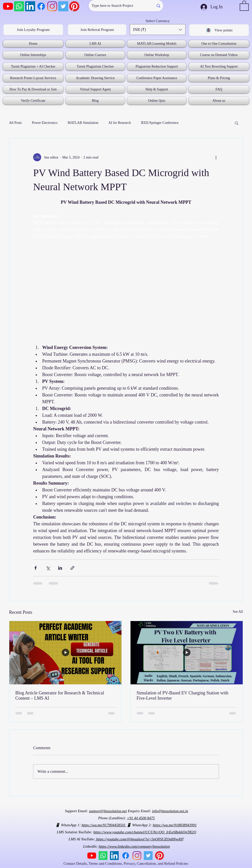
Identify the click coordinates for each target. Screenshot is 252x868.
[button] (244, 5)
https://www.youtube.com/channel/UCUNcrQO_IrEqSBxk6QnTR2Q (145, 832)
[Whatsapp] (19, 6)
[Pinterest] (74, 6)
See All (238, 612)
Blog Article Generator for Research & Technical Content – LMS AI (60, 696)
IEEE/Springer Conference (160, 123)
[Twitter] (63, 6)
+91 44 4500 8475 (141, 818)
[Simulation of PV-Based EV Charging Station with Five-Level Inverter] (187, 653)
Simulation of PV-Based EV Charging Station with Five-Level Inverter (182, 696)
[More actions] (216, 157)
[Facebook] (41, 6)
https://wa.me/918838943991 (175, 825)
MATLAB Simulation (83, 123)
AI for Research (120, 123)
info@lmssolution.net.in (170, 811)
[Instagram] (52, 6)
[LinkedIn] (30, 6)
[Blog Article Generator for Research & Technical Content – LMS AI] (65, 653)
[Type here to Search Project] (117, 6)
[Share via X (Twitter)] (48, 568)
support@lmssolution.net (108, 811)
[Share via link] (72, 568)
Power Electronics (45, 123)
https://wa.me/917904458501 (104, 825)
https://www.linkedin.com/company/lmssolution (134, 846)
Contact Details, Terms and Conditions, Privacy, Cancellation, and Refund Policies (126, 863)
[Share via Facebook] (36, 568)
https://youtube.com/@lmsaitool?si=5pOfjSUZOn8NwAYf (139, 839)
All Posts (15, 123)
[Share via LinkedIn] (60, 568)
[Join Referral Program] (97, 30)
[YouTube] (8, 6)
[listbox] (158, 30)
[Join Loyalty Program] (33, 30)
